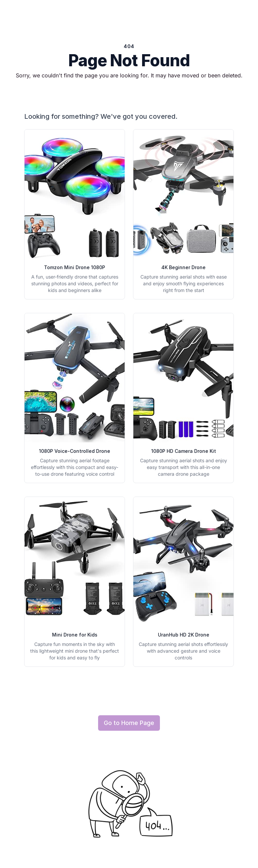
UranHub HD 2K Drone (184, 635)
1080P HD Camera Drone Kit (184, 451)
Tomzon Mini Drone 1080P (75, 267)
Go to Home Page (129, 723)
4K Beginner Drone (183, 267)
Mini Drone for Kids (75, 635)
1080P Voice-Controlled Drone (75, 451)
